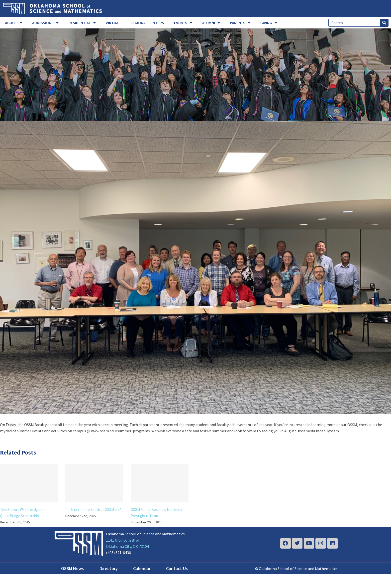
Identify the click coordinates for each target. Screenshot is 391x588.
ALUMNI (211, 23)
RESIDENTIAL (82, 23)
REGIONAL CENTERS (147, 23)
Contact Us (177, 568)
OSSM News (72, 568)
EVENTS (183, 23)
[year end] (195, 267)
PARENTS (240, 23)
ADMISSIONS (45, 23)
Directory (109, 568)
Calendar (142, 568)
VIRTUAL (113, 23)
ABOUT (14, 23)
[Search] (384, 23)
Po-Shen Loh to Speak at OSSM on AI (94, 510)
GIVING (269, 23)
